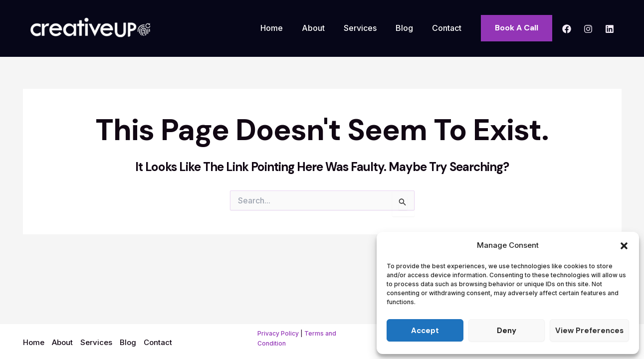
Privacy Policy (278, 333)
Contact (448, 28)
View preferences (589, 331)
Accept (425, 331)
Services (368, 28)
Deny (507, 331)
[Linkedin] (610, 29)
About (324, 28)
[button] (624, 246)
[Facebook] (567, 29)
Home (285, 28)
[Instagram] (588, 29)
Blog (409, 28)
